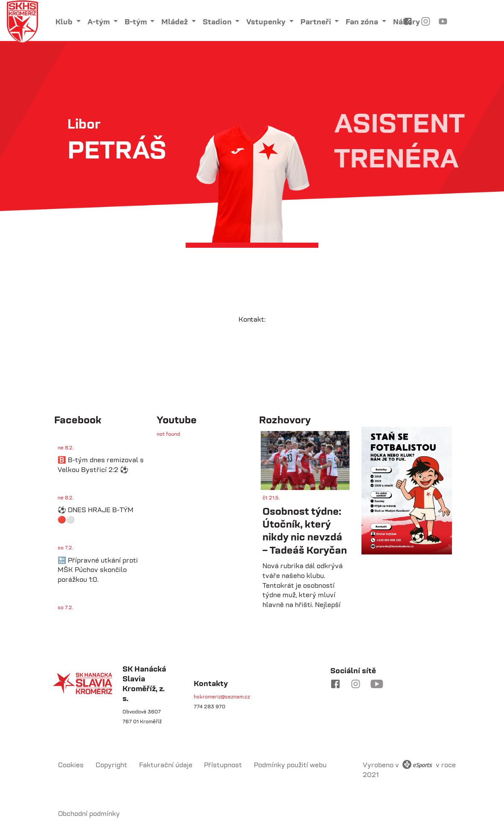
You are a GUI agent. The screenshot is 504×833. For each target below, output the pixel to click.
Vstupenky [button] (267, 22)
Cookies (71, 765)
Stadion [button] (218, 22)
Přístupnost (223, 765)
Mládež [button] (175, 22)
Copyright (111, 765)
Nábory (406, 22)
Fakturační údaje (166, 765)
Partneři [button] (317, 22)
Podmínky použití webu (290, 765)
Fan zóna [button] (363, 22)
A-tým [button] (99, 22)
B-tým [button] (137, 22)
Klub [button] (65, 22)
